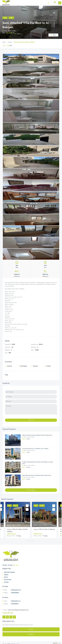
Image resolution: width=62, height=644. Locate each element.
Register (31, 634)
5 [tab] (33, 541)
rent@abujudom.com (16, 601)
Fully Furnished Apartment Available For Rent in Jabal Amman (37, 435)
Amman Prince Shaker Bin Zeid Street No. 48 (18, 610)
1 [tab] (28, 541)
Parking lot (34, 366)
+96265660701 (15, 604)
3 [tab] (30, 541)
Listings (10, 42)
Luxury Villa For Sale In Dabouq (44, 529)
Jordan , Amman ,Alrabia (9, 31)
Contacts (6, 582)
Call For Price (11, 534)
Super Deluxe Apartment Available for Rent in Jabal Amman (37, 475)
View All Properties (31, 490)
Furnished (47, 366)
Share (53, 35)
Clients (6, 577)
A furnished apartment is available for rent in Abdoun (35, 449)
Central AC (8, 366)
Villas (11, 18)
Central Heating (22, 366)
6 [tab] (34, 541)
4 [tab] (32, 541)
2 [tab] (29, 541)
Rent (5, 18)
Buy (9, 506)
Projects (6, 575)
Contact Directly (8, 613)
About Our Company (9, 572)
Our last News (8, 580)
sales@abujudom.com (16, 590)
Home (4, 42)
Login (31, 629)
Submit (31, 420)
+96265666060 (15, 593)
